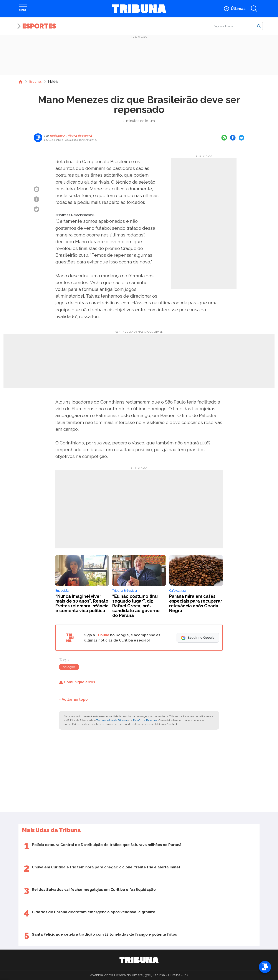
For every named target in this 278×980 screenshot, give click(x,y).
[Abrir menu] (23, 9)
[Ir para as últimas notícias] (234, 9)
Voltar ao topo (73, 699)
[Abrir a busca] (254, 9)
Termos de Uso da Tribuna (112, 720)
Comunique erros (77, 682)
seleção (69, 667)
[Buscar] (237, 26)
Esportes (39, 26)
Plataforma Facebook (145, 720)
